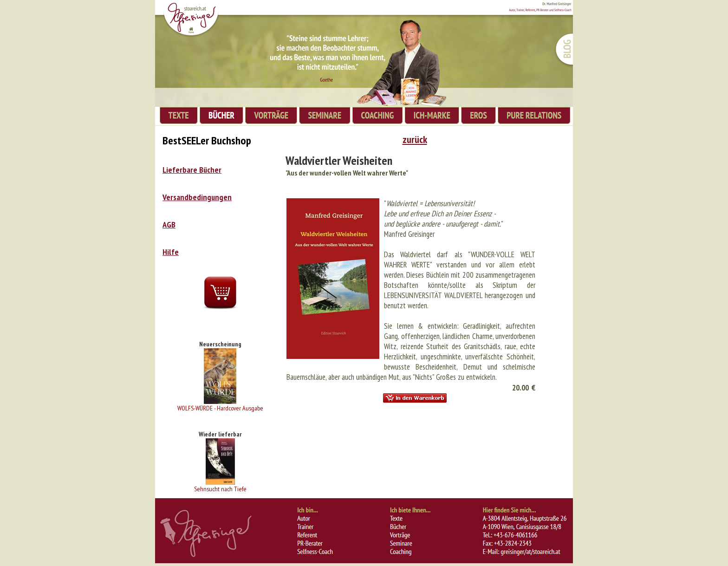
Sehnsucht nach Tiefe (220, 489)
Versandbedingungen (197, 197)
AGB (169, 224)
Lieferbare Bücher (192, 170)
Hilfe (171, 252)
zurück (415, 139)
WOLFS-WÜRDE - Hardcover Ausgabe (220, 408)
